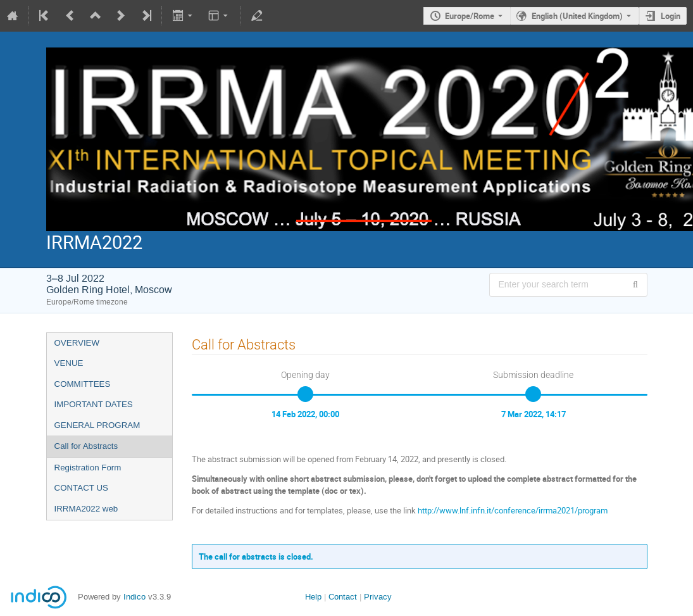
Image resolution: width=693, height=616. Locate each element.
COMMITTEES (83, 384)
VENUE (69, 363)
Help (313, 597)
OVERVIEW (77, 343)
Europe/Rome (470, 16)
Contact (343, 597)
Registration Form (88, 468)
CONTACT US (81, 488)
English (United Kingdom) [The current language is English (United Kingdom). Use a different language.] (577, 16)
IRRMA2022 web (86, 509)
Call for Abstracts (86, 446)
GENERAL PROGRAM (97, 425)
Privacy (378, 597)
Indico (134, 597)
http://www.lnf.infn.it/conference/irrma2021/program (513, 510)
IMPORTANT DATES (94, 404)
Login (671, 16)
